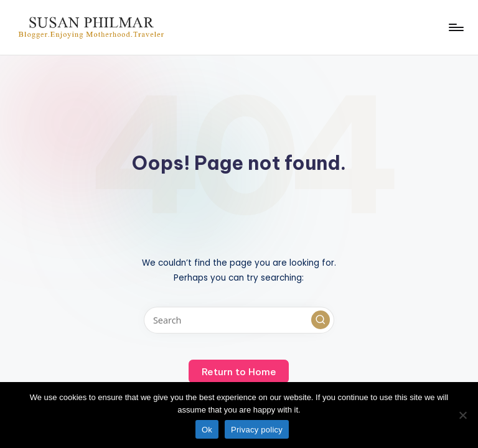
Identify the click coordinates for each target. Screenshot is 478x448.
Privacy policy (257, 430)
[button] (321, 320)
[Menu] (455, 27)
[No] (462, 415)
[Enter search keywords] (239, 320)
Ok (207, 430)
